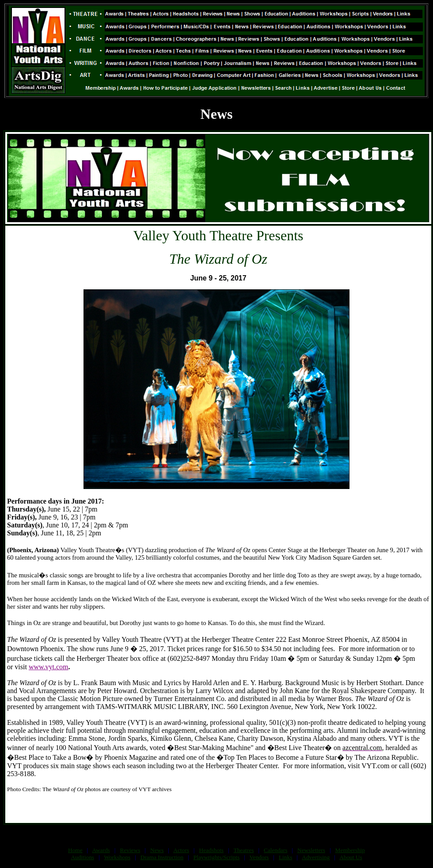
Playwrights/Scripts (216, 857)
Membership (350, 850)
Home (75, 850)
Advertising (316, 857)
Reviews (130, 850)
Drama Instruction (162, 857)
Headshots (212, 850)
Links (285, 857)
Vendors (259, 857)
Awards (101, 850)
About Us (351, 857)
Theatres (243, 850)
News (157, 850)
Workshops (117, 857)
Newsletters (311, 850)
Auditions (82, 857)
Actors (181, 850)
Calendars (275, 850)
